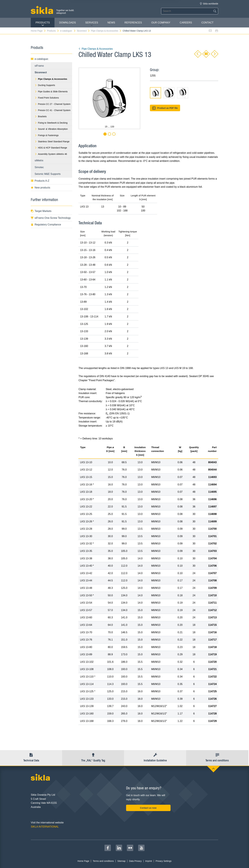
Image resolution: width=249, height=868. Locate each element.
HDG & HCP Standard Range (51, 148)
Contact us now (148, 808)
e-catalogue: (68, 31)
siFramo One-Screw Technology (51, 218)
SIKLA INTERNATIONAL (45, 827)
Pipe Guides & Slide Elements (51, 92)
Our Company (161, 24)
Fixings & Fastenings (47, 135)
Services (92, 24)
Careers (186, 23)
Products (43, 24)
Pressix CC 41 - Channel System (53, 110)
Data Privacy (135, 861)
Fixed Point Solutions (47, 98)
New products (40, 188)
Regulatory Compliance (46, 225)
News (111, 23)
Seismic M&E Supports (48, 174)
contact (207, 23)
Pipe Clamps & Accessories (106, 31)
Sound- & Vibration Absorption (51, 129)
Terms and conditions (103, 861)
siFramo (39, 66)
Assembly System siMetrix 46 (51, 154)
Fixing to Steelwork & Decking (51, 123)
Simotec (39, 167)
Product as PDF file (165, 108)
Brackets (41, 116)
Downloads (68, 23)
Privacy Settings (164, 861)
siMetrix (39, 160)
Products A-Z (40, 181)
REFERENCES (133, 23)
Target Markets (41, 211)
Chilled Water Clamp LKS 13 (137, 31)
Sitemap (121, 861)
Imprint (149, 861)
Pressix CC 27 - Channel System (53, 104)
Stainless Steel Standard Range (52, 141)
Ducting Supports (45, 85)
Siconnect (83, 31)
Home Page (38, 31)
